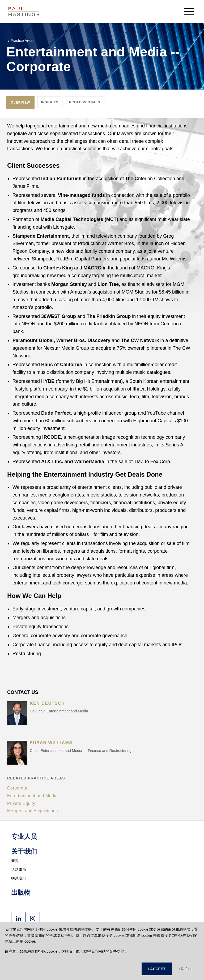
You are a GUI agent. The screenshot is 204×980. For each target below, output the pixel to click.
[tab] (20, 103)
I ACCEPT (157, 969)
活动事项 (19, 870)
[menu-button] (189, 11)
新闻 (15, 861)
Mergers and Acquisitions (33, 811)
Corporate (17, 788)
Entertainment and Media (32, 796)
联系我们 (19, 878)
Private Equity (21, 803)
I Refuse (186, 969)
